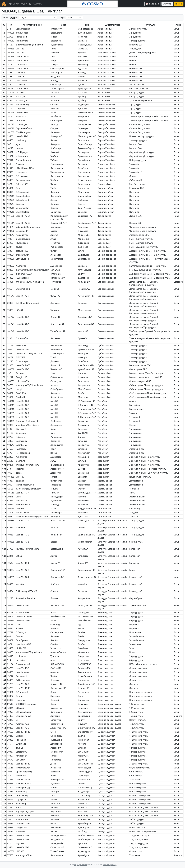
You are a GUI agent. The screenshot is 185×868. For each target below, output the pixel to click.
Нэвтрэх (179, 4)
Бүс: (62, 17)
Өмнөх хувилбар (110, 865)
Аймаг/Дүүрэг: (10, 17)
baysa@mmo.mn (81, 865)
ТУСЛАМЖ (35, 4)
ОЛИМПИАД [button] (17, 4)
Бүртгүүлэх (167, 4)
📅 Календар (152, 4)
